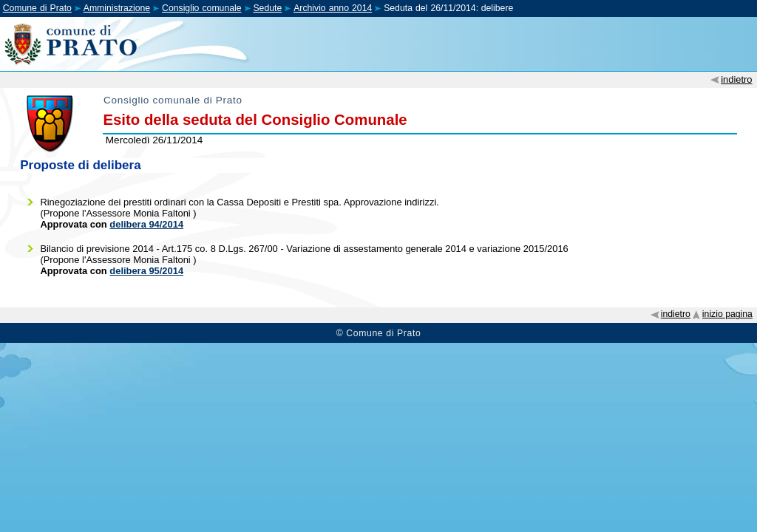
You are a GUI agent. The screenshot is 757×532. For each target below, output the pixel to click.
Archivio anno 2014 (333, 8)
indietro (736, 79)
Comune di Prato (37, 8)
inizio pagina (727, 314)
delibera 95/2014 (146, 271)
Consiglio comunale (201, 8)
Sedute (267, 8)
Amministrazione (117, 8)
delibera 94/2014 (146, 224)
